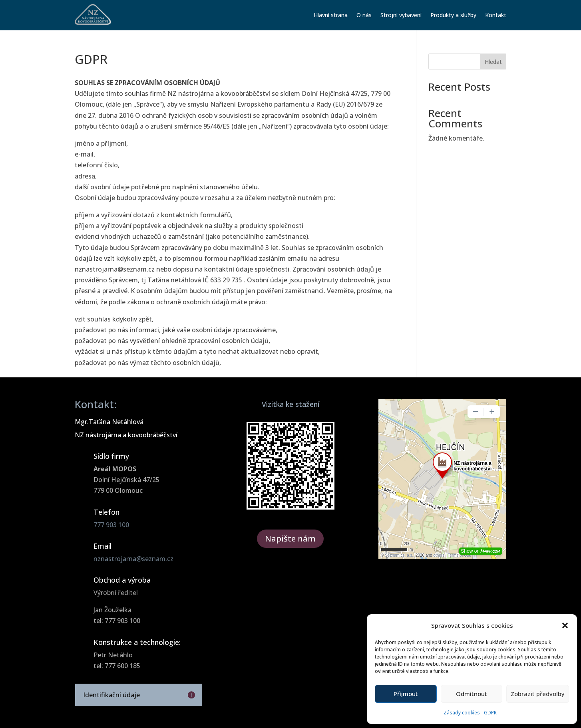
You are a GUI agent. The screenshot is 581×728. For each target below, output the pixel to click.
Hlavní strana (331, 15)
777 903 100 (111, 525)
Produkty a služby (453, 15)
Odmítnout (472, 694)
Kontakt (496, 15)
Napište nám (290, 539)
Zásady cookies (462, 713)
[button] (565, 625)
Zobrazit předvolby (538, 694)
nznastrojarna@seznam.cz (133, 559)
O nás (364, 15)
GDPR (490, 713)
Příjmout (406, 694)
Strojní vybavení (401, 15)
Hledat (493, 62)
